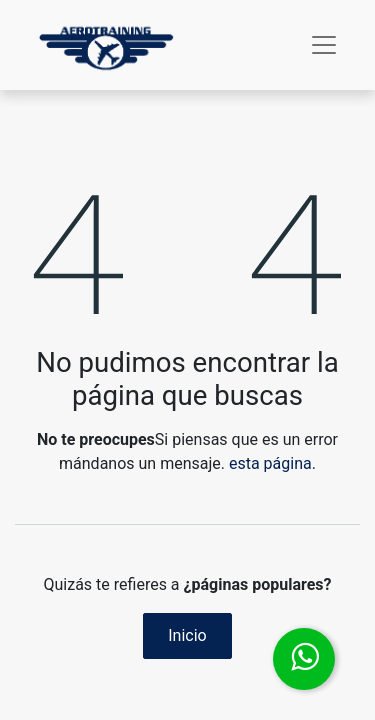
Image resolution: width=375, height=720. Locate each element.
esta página (270, 463)
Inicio (187, 635)
